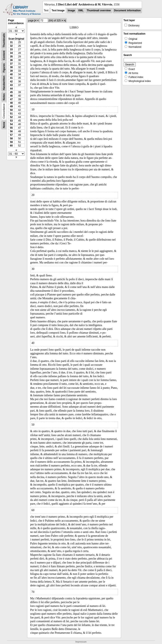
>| (65, 21)
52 (11, 117)
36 (11, 60)
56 (11, 131)
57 (11, 135)
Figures (4, 68)
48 (11, 103)
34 (11, 53)
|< (35, 21)
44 (11, 89)
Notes (4, 97)
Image (72, 10)
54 (11, 124)
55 (11, 128)
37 (11, 64)
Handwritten (4, 83)
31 (11, 42)
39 (11, 71)
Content (4, 55)
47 (11, 99)
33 (11, 49)
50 (11, 110)
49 (11, 106)
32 (11, 46)
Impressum (81, 642)
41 (11, 78)
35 (11, 57)
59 (11, 142)
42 (11, 82)
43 (11, 85)
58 (11, 139)
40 (11, 74)
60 (11, 146)
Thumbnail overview (99, 10)
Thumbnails (4, 40)
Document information (127, 10)
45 (11, 92)
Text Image (58, 10)
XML (81, 10)
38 (11, 67)
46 (11, 96)
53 (11, 121)
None (4, 125)
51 (11, 114)
